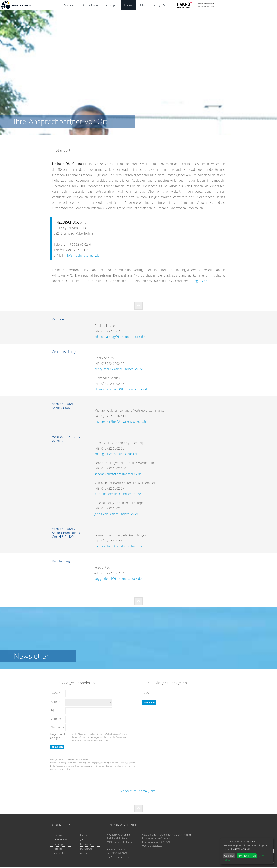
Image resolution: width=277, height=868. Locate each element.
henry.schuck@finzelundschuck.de (119, 369)
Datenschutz (86, 849)
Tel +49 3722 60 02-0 (116, 850)
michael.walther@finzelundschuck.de (120, 421)
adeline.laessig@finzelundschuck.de (120, 337)
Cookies (84, 853)
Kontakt (128, 5)
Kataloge (58, 849)
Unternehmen (90, 5)
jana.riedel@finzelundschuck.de (117, 514)
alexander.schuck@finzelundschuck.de (122, 389)
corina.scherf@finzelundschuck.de (118, 546)
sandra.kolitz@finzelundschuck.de (118, 474)
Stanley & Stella (161, 5)
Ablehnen (229, 856)
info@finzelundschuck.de (82, 255)
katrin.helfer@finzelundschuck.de (118, 494)
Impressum (86, 844)
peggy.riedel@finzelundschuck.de (118, 579)
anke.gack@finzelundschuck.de (116, 454)
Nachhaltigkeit (61, 853)
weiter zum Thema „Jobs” (139, 791)
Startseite (70, 5)
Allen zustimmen (247, 856)
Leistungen (111, 5)
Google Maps (200, 281)
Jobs (142, 5)
